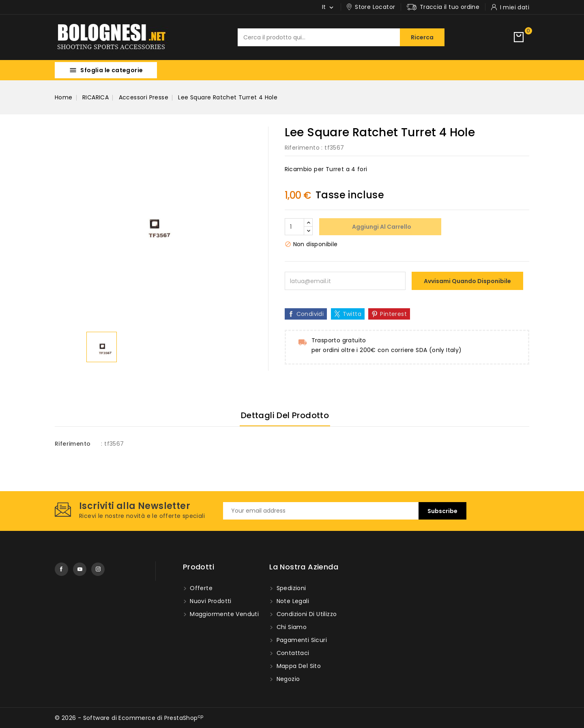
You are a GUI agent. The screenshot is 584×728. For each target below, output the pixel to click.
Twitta (352, 314)
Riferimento (302, 148)
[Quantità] (294, 227)
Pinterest (393, 314)
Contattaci (292, 653)
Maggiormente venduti (223, 614)
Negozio (287, 679)
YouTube (80, 569)
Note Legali (292, 601)
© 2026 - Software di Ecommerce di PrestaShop (129, 718)
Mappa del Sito (298, 666)
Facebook (61, 569)
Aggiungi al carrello (381, 227)
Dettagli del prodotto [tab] (285, 415)
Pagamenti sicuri (301, 640)
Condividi (310, 314)
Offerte (200, 588)
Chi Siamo (291, 627)
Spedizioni (290, 588)
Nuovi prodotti (210, 601)
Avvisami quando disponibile (467, 281)
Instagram (98, 569)
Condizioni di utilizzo (306, 614)
